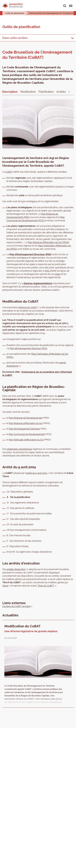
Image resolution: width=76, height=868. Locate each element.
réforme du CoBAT (28, 307)
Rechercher (65, 6)
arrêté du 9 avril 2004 (37, 473)
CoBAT (9, 172)
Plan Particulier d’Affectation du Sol (26, 440)
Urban (5, 586)
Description (10, 92)
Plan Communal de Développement (27, 434)
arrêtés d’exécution (16, 569)
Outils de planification (15, 13)
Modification (28, 92)
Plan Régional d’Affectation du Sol (26, 423)
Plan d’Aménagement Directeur (24, 429)
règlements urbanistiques (19, 449)
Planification (46, 92)
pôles (58, 274)
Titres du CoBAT (46, 586)
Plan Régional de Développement (26, 418)
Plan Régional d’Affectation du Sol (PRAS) (48, 242)
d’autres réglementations (38, 283)
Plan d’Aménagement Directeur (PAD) (30, 254)
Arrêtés (61, 92)
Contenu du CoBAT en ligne (16, 606)
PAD (48, 271)
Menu (70, 5)
